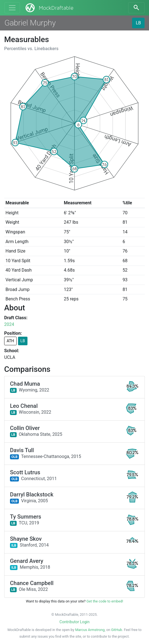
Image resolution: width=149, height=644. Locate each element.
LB (138, 23)
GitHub (116, 630)
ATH (10, 341)
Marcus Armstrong (90, 630)
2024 (9, 324)
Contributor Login (74, 622)
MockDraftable (49, 8)
